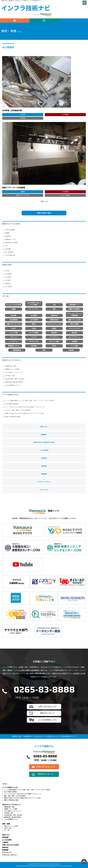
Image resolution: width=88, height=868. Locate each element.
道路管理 (8, 284)
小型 (54, 305)
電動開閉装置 (17, 350)
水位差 (34, 328)
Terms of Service (63, 866)
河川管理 (8, 280)
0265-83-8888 (44, 690)
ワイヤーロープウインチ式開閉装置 (74, 314)
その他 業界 (9, 287)
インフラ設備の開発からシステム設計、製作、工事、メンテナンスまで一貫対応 (30, 401)
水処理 (7, 271)
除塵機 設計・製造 (11, 366)
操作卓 (54, 346)
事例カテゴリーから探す (11, 826)
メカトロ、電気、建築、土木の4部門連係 (18, 410)
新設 (54, 309)
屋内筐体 (54, 333)
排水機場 (14, 315)
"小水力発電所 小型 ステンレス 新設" (34, 304)
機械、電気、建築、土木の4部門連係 (15, 796)
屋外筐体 (74, 333)
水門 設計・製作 (10, 376)
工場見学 (44, 458)
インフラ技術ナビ (26, 8)
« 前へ (42, 201)
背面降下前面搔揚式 (75, 309)
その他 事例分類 (10, 255)
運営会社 (44, 466)
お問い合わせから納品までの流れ (44, 442)
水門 (6, 246)
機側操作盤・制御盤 (11, 243)
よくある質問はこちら (47, 720)
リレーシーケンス (74, 328)
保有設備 (5, 837)
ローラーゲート (34, 309)
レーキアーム (14, 341)
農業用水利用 (54, 320)
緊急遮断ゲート (74, 305)
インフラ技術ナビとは (10, 395)
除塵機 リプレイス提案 (12, 369)
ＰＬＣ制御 (74, 346)
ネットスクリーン (75, 337)
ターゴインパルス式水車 (13, 305)
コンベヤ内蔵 (13, 333)
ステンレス (13, 337)
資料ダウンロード (44, 21)
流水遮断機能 (13, 320)
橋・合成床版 (9, 252)
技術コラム (44, 427)
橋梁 (44, 350)
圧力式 (14, 328)
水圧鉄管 (8, 249)
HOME (5, 784)
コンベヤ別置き (34, 333)
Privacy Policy (51, 866)
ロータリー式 (34, 341)
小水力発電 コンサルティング (14, 372)
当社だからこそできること (12, 360)
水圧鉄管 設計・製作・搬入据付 (15, 379)
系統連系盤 (54, 315)
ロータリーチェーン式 (54, 324)
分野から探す (8, 828)
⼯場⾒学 (5, 842)
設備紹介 (44, 435)
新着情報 (44, 474)
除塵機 (7, 233)
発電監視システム (14, 346)
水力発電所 (8, 274)
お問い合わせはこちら (15, 21)
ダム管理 (8, 277)
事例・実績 (6, 824)
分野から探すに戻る (44, 213)
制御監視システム (10, 239)
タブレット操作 (54, 341)
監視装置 (8, 236)
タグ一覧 (7, 830)
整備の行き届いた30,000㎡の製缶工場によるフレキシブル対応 (24, 413)
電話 (73, 21)
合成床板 (71, 350)
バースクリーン (54, 337)
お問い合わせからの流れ (11, 845)
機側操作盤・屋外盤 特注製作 (14, 382)
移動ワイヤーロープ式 (14, 324)
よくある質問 (44, 450)
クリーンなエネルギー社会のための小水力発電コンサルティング (25, 407)
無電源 (54, 328)
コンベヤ (34, 337)
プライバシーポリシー (44, 482)
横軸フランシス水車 (75, 320)
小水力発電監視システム (12, 385)
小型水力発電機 (10, 230)
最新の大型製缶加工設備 (13, 417)
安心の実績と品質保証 (12, 404)
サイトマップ (44, 490)
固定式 (34, 324)
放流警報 (34, 346)
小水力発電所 (34, 320)
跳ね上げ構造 (74, 324)
